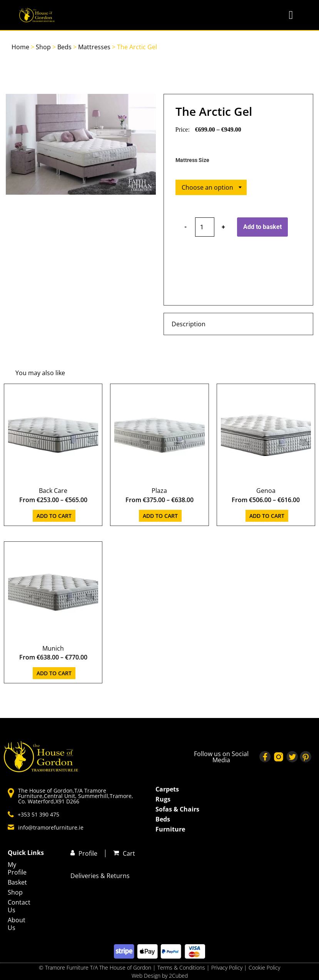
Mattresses (94, 47)
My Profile (17, 868)
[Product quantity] (205, 227)
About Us (17, 924)
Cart (129, 853)
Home (20, 47)
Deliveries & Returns (100, 876)
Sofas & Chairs (177, 809)
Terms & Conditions (181, 967)
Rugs (163, 799)
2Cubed (178, 976)
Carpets (167, 789)
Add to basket (262, 227)
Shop (43, 47)
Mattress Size (192, 160)
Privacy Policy (228, 967)
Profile (88, 853)
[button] (291, 15)
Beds (64, 47)
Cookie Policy (264, 967)
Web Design (146, 976)
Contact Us (17, 906)
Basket (17, 882)
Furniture (170, 829)
